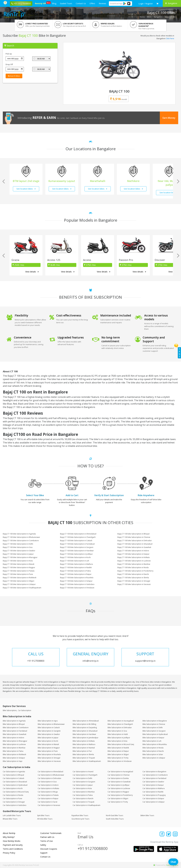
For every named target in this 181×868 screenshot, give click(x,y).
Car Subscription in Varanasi (49, 805)
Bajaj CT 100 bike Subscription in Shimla (133, 578)
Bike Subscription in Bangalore (155, 721)
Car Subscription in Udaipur (154, 802)
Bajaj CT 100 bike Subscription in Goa (18, 547)
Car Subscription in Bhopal (13, 775)
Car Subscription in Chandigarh (85, 775)
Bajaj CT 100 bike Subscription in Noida (133, 567)
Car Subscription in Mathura (154, 788)
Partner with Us (47, 837)
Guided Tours (66, 3)
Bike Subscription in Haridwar (84, 734)
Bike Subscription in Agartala (14, 721)
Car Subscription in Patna (83, 795)
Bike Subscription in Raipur (118, 751)
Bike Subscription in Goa (117, 731)
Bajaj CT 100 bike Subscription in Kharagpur (20, 557)
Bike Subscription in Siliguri (118, 754)
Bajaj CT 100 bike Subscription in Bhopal (133, 534)
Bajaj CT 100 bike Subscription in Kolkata (134, 557)
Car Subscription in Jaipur (83, 785)
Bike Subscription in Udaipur (154, 758)
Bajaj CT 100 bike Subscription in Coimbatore (21, 541)
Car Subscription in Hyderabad (15, 785)
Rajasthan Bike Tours (80, 815)
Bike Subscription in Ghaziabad (85, 731)
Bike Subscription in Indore (13, 738)
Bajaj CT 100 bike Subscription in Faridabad (77, 544)
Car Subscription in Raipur (48, 798)
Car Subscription (25, 710)
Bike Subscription (10, 710)
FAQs (179, 353)
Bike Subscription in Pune (48, 751)
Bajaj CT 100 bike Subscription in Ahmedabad (78, 534)
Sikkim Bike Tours (147, 815)
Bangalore (158, 17)
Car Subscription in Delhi (82, 778)
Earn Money (169, 118)
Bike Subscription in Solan (153, 754)
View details (32, 272)
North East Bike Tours (114, 815)
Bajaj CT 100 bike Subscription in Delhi (18, 544)
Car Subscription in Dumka (118, 778)
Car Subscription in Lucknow (119, 788)
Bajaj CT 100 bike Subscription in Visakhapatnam (22, 588)
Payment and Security (13, 845)
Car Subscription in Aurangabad (120, 772)
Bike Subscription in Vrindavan (120, 761)
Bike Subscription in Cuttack (49, 728)
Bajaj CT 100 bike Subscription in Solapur (76, 581)
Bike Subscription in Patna (13, 751)
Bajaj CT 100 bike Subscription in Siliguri (19, 581)
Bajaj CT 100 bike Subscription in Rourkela (77, 578)
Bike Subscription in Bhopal (14, 724)
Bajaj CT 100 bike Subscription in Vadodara (77, 584)
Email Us (85, 837)
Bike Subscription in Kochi (48, 741)
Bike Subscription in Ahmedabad (86, 721)
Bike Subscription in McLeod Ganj (121, 744)
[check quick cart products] (157, 4)
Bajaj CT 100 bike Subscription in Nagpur (19, 567)
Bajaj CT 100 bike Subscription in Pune (18, 574)
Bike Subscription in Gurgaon (154, 731)
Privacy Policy (9, 853)
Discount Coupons (49, 849)
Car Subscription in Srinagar (14, 802)
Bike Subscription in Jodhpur (119, 738)
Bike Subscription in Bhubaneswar (51, 724)
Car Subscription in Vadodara (15, 805)
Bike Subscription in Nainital (84, 748)
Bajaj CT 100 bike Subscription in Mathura (76, 564)
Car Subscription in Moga (48, 792)
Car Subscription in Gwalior (153, 782)
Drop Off (9, 64)
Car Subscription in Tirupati (83, 802)
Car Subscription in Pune (12, 798)
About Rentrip (9, 833)
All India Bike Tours (45, 819)
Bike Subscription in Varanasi (49, 761)
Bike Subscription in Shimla (83, 754)
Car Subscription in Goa (47, 782)
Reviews (102, 3)
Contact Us (81, 3)
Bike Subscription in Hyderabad (155, 734)
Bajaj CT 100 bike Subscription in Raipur (76, 574)
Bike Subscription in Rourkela (49, 754)
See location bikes (26, 189)
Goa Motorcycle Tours (80, 819)
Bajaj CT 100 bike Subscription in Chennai (134, 537)
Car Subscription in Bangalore (154, 772)
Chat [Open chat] (173, 862)
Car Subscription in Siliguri (118, 798)
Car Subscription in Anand (83, 772)
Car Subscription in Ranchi (83, 798)
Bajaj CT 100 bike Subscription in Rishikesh (20, 578)
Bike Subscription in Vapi (13, 761)
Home (142, 17)
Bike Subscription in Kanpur (153, 738)
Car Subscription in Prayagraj (154, 795)
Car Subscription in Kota (82, 788)
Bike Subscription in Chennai (154, 724)
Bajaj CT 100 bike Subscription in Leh (75, 561)
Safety (43, 845)
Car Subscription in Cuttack (13, 778)
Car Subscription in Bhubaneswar (51, 775)
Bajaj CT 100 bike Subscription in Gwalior (19, 551)
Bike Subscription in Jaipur (48, 738)
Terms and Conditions (13, 849)
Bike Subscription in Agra (48, 721)
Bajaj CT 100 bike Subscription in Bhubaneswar (21, 537)
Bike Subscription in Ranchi (153, 751)
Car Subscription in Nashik (153, 792)
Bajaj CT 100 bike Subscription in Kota (18, 561)
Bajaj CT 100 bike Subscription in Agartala (19, 534)
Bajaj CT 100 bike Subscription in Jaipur (18, 554)
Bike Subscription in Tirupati (84, 758)
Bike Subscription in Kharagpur (15, 741)
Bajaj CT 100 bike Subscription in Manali (19, 564)
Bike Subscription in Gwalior (49, 734)
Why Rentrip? (9, 837)
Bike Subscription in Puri (82, 751)
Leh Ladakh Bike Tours (12, 815)
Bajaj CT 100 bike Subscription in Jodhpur (76, 554)
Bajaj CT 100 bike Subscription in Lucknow (134, 561)
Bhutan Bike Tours (10, 819)
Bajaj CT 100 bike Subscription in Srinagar (134, 581)
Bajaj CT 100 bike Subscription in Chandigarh (78, 537)
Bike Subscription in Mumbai (14, 748)
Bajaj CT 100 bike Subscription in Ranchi (133, 574)
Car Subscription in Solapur (153, 798)
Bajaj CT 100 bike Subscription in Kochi (75, 557)
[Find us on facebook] (162, 834)
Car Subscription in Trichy (118, 802)
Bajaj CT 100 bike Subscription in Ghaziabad (135, 544)
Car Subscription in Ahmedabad (50, 772)
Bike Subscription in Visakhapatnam (87, 761)
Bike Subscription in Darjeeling (85, 728)
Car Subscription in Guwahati (119, 782)
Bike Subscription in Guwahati (15, 734)
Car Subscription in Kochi (13, 788)
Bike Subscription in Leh (152, 741)
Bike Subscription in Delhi (153, 728)
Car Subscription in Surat (47, 802)
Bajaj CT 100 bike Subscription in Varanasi (134, 584)
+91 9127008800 (93, 848)
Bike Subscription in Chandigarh (120, 724)
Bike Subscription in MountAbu (155, 744)
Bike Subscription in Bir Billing (84, 724)
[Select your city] (171, 3)
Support (44, 853)
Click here (170, 38)
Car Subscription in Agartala (14, 772)
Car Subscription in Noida (13, 795)
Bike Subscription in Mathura (84, 744)
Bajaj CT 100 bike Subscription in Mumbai (134, 564)
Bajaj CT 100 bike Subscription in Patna (75, 571)
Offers (92, 3)
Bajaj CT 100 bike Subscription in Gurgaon (77, 547)
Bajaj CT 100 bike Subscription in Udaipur (19, 584)
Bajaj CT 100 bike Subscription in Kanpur (133, 554)
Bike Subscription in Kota (117, 741)
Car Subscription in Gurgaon (84, 782)
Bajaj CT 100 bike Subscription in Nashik (76, 567)
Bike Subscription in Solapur (14, 758)
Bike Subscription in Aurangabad (121, 721)
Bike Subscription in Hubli (118, 734)
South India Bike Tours (115, 819)
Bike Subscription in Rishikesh (14, 754)
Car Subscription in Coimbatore (155, 775)
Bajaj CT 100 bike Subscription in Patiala (19, 571)
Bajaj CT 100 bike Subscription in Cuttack (76, 541)
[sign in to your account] (146, 4)
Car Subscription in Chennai (119, 775)
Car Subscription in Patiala (48, 795)
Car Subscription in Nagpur (118, 792)
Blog (54, 3)
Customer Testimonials (51, 833)
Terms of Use (47, 841)
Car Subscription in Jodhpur (119, 785)
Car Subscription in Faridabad (154, 778)
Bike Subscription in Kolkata (84, 741)
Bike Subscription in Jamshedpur (86, 738)
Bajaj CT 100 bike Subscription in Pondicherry (135, 571)
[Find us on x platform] (169, 834)
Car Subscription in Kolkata (48, 788)
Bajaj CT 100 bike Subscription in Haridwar (77, 551)
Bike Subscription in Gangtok (49, 731)
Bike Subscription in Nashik (118, 748)
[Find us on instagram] (175, 834)
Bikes (149, 17)
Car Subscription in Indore (48, 785)
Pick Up (9, 54)
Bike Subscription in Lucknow (14, 744)
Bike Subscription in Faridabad (15, 731)
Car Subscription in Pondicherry (120, 795)
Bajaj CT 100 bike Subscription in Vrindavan (77, 588)
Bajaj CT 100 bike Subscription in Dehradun (135, 541)
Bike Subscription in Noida (153, 748)
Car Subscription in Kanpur (153, 785)
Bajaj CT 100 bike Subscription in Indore (133, 551)
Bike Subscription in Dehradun (120, 728)
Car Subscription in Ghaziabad (15, 782)
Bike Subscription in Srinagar (49, 758)
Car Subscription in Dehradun (49, 778)
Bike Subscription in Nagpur (49, 748)
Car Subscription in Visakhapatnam (87, 805)
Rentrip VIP (41, 3)
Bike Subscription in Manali (48, 744)
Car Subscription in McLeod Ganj (16, 792)
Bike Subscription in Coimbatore (16, 728)
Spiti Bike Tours (43, 815)
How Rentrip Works (12, 841)
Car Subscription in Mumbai (84, 792)
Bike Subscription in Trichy (118, 758)
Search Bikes (14, 76)
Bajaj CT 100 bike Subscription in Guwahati (134, 547)
